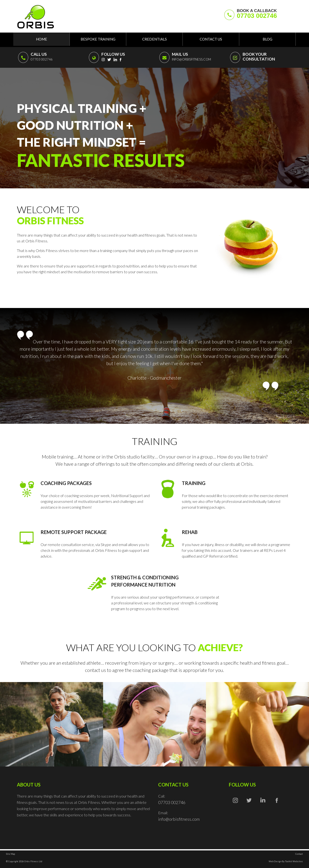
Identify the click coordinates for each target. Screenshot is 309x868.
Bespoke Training (98, 39)
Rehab (190, 532)
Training (194, 483)
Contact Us (211, 39)
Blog (267, 39)
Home (42, 39)
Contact (299, 854)
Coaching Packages (66, 483)
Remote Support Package (74, 532)
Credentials (154, 39)
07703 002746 (257, 16)
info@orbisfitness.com (191, 59)
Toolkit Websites (294, 861)
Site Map (11, 854)
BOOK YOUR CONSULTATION (259, 57)
